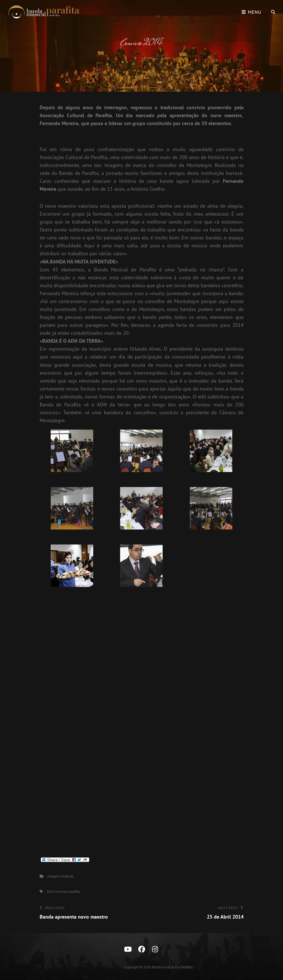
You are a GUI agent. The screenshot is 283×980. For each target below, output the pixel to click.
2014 (50, 892)
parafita (75, 892)
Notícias (67, 876)
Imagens (54, 876)
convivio (62, 892)
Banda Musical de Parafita (172, 967)
